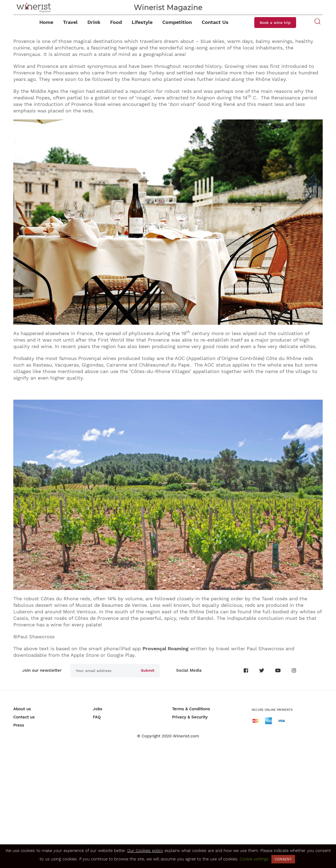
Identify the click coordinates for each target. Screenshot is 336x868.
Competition (177, 22)
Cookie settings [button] (254, 859)
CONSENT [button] (283, 859)
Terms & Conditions (191, 709)
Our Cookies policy (145, 851)
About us (22, 709)
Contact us (24, 717)
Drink (94, 22)
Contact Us (215, 22)
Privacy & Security (190, 717)
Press (19, 725)
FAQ (97, 717)
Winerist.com (186, 736)
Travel (70, 22)
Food (116, 22)
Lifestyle (142, 22)
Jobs (98, 709)
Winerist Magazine (168, 7)
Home (46, 22)
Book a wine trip (275, 23)
